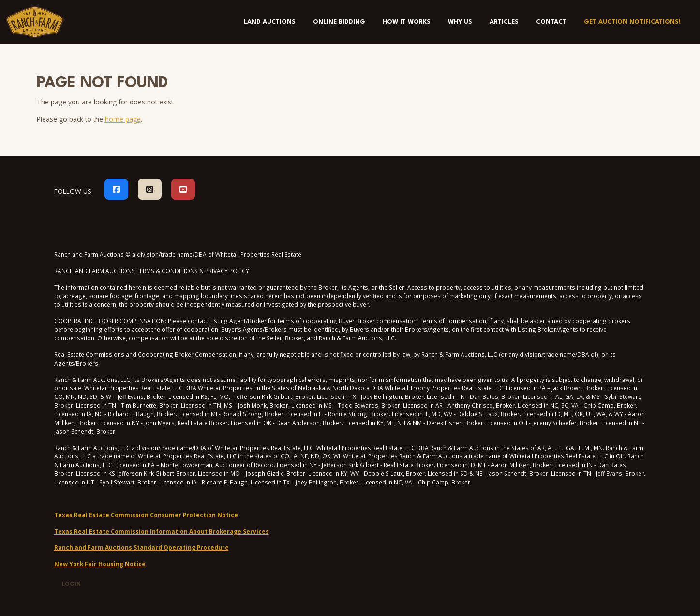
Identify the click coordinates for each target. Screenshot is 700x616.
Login (71, 584)
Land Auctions (270, 22)
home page (123, 119)
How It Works (407, 22)
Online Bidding (339, 22)
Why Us (460, 22)
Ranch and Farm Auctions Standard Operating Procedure (141, 547)
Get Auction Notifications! (632, 22)
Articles (504, 22)
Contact (551, 22)
